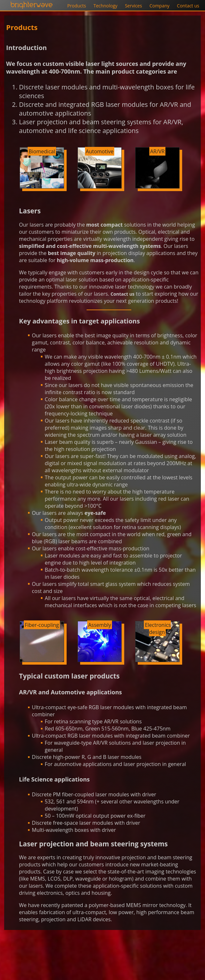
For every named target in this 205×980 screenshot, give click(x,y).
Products (77, 6)
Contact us (188, 6)
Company (159, 6)
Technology (105, 6)
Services (133, 6)
